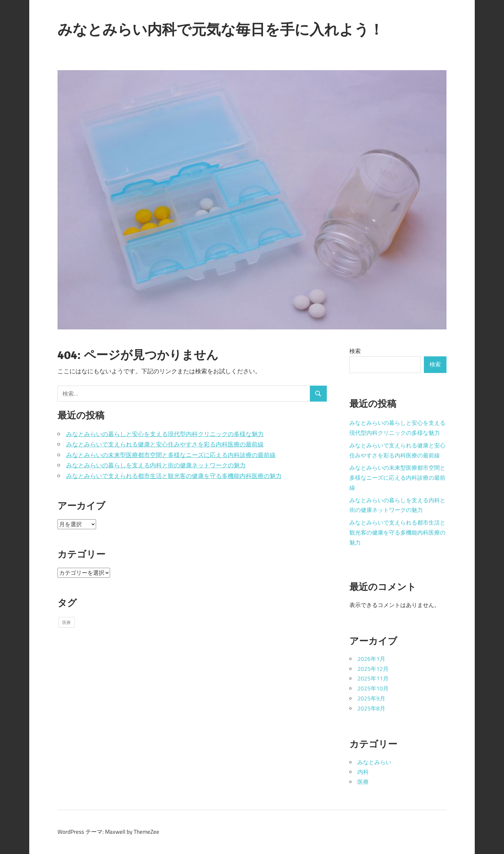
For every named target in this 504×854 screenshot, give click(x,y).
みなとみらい (374, 762)
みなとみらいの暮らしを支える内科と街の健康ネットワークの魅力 (156, 465)
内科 (363, 772)
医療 (363, 782)
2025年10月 (373, 688)
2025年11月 (373, 678)
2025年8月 (371, 708)
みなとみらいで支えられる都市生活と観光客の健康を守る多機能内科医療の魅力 (174, 476)
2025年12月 (373, 669)
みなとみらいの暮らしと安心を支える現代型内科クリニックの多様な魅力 (165, 434)
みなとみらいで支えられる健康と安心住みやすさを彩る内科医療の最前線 (165, 444)
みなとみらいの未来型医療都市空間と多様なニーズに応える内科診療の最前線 (171, 455)
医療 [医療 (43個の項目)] (66, 622)
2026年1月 (371, 659)
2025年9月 (371, 698)
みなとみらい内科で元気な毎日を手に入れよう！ (221, 29)
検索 (355, 351)
